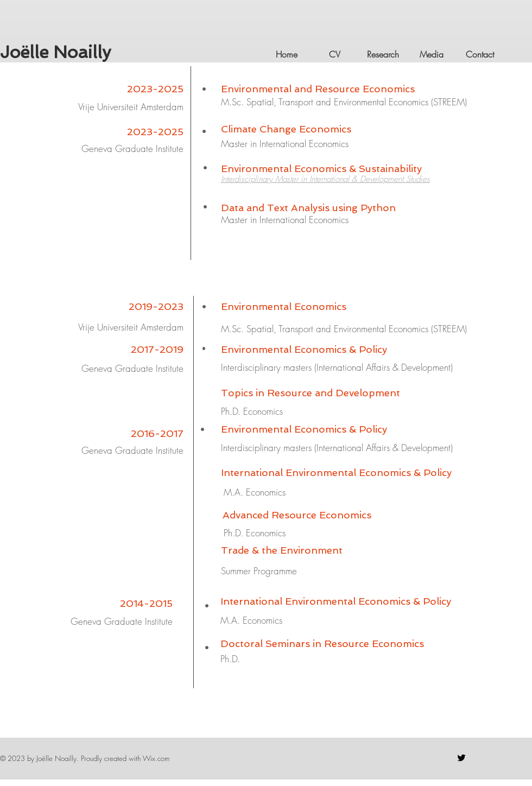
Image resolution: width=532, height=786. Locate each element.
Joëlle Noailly (56, 52)
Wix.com (156, 758)
